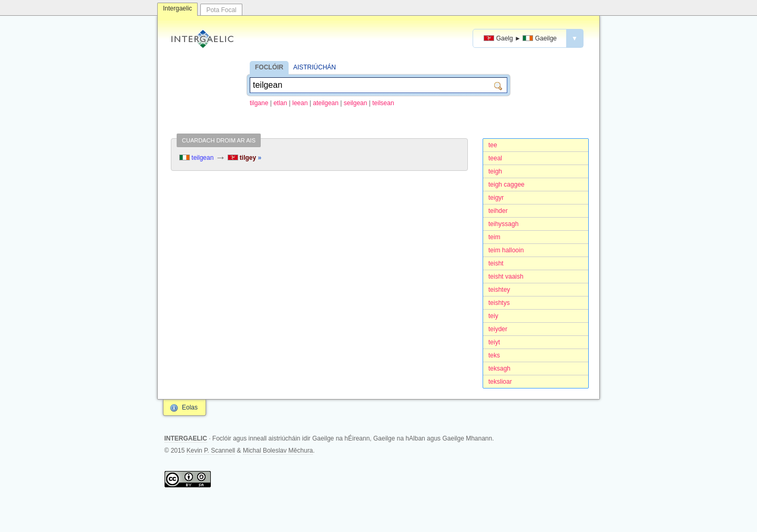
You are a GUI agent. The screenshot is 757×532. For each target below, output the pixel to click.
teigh (495, 171)
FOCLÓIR (269, 67)
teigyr (496, 198)
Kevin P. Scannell (211, 451)
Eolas (190, 407)
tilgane (259, 103)
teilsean (383, 103)
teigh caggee (507, 185)
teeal (495, 158)
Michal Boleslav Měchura (278, 451)
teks (494, 355)
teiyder (498, 329)
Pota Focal (221, 10)
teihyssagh (503, 224)
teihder (498, 211)
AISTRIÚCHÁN (315, 67)
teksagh (499, 369)
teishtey (499, 290)
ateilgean (326, 103)
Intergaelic (177, 8)
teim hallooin (506, 250)
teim (494, 237)
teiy (493, 316)
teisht (496, 263)
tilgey (245, 158)
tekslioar (500, 382)
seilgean (356, 103)
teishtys (499, 303)
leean (300, 103)
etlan (280, 103)
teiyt (494, 342)
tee (493, 145)
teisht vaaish (506, 277)
